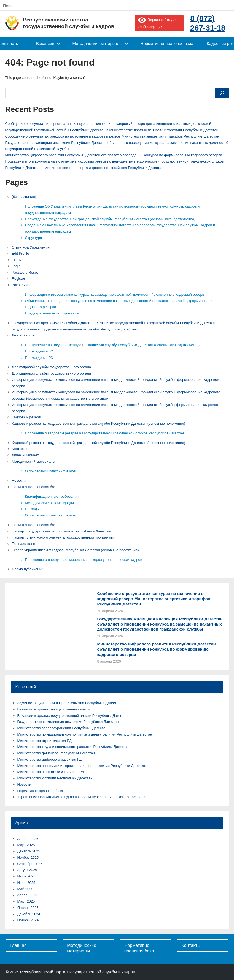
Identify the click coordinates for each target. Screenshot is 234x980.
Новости (19, 480)
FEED (17, 260)
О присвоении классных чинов (50, 471)
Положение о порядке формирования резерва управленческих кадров (84, 560)
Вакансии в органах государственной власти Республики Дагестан (72, 716)
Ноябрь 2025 (28, 857)
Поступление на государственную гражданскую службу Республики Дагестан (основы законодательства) (112, 345)
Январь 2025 (28, 908)
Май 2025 (25, 889)
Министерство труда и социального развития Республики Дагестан (73, 747)
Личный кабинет (25, 455)
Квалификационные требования (52, 496)
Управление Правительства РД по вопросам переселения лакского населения (82, 797)
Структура (34, 238)
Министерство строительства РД (45, 741)
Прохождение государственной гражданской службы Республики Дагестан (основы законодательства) (110, 219)
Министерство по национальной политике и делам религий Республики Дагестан (85, 734)
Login (16, 266)
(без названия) (24, 197)
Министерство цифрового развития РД (49, 759)
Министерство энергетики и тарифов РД (51, 772)
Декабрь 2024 (29, 914)
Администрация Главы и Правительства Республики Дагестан (69, 703)
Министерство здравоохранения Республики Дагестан (62, 728)
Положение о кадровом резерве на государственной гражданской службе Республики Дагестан (105, 433)
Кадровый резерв (26, 417)
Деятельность (23, 335)
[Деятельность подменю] (22, 44)
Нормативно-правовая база (35, 487)
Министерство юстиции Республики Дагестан (55, 778)
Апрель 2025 (28, 895)
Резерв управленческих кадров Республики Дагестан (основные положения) (75, 550)
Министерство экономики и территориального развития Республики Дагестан (82, 766)
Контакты (20, 449)
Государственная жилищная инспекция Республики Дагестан (68, 722)
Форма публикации (28, 569)
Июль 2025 (26, 876)
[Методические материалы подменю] (127, 44)
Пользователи (24, 544)
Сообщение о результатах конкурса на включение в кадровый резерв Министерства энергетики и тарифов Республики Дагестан (112, 136)
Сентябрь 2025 (30, 864)
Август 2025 (27, 870)
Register (18, 278)
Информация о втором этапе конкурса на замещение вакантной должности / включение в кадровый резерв (115, 294)
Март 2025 (26, 901)
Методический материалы (33, 461)
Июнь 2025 (26, 883)
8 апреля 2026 (109, 661)
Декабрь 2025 (29, 851)
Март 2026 (26, 845)
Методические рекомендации (49, 503)
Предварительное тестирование (52, 313)
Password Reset (25, 272)
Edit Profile (21, 253)
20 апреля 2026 (110, 611)
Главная (18, 945)
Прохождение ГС (39, 351)
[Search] (60, 6)
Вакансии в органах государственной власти (54, 709)
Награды (32, 509)
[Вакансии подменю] (58, 44)
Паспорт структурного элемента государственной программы (63, 537)
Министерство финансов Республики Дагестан (56, 753)
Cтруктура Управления (31, 247)
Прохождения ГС (39, 358)
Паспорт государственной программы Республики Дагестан (61, 531)
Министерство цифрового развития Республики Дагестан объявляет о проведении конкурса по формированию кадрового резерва (114, 155)
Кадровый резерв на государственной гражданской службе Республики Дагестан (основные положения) (99, 423)
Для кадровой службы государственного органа (51, 367)
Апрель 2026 (28, 839)
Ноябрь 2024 (28, 920)
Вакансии (20, 285)
